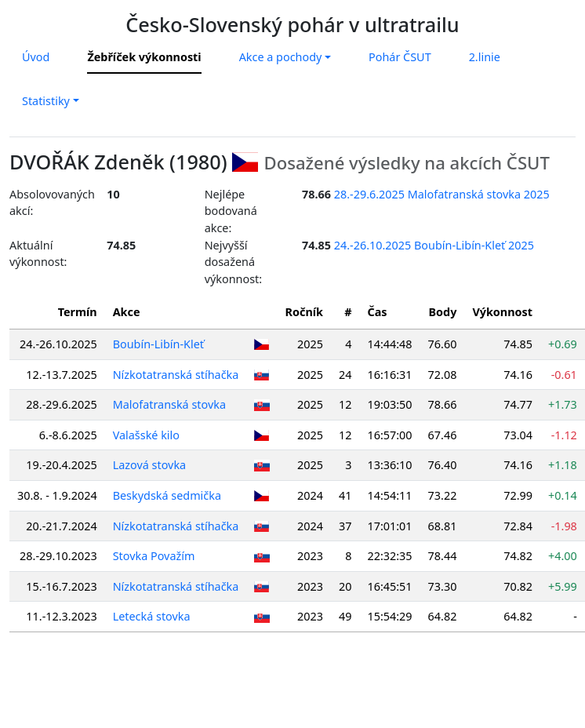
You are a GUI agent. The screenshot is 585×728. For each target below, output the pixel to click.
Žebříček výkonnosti (144, 57)
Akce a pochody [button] (281, 57)
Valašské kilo (146, 435)
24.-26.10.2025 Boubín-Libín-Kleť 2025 (434, 245)
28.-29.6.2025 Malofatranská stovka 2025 (442, 194)
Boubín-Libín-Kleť (158, 344)
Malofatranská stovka (169, 404)
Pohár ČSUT (400, 57)
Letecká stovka (152, 616)
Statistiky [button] (46, 101)
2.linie (485, 57)
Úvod (36, 57)
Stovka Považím (154, 556)
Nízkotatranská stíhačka (176, 375)
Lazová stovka (150, 465)
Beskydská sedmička (167, 495)
